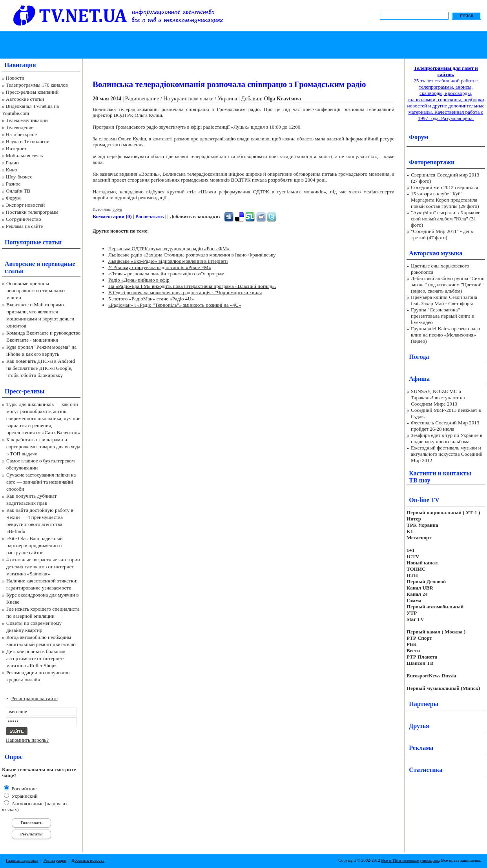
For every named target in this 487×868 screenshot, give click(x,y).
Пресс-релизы (25, 391)
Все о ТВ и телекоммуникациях (410, 860)
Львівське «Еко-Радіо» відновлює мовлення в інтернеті (168, 261)
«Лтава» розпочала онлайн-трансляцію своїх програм (166, 274)
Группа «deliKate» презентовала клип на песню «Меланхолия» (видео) (445, 335)
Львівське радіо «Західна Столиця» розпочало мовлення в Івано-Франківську (192, 255)
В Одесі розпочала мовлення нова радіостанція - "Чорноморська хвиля (185, 292)
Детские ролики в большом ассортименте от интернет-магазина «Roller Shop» (36, 658)
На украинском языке (188, 99)
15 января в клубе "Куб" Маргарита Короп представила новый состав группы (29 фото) (445, 200)
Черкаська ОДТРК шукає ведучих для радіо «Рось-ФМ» (169, 248)
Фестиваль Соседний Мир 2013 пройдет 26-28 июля (445, 426)
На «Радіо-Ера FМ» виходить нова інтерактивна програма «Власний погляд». (192, 286)
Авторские (20, 264)
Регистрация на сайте (35, 698)
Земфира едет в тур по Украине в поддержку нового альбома (447, 438)
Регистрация (55, 860)
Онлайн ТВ (18, 191)
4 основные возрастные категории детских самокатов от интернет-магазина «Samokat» (43, 567)
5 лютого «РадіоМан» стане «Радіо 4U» (151, 299)
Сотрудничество (24, 219)
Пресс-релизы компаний (32, 92)
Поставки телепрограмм (32, 212)
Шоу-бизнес (19, 177)
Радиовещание (142, 99)
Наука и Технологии (28, 141)
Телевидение (20, 127)
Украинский (24, 796)
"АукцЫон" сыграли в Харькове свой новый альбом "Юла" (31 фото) (446, 219)
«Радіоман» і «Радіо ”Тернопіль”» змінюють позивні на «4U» (175, 305)
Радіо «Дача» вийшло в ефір (139, 280)
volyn (117, 209)
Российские (23, 789)
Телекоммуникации (27, 120)
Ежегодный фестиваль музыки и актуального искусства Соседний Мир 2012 (447, 454)
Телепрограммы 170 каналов (37, 85)
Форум (13, 198)
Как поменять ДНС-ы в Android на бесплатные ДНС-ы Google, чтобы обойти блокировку (41, 368)
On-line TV (424, 500)
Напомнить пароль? (27, 740)
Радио (12, 163)
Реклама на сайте (25, 226)
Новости (15, 78)
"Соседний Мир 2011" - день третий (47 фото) (442, 234)
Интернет (16, 148)
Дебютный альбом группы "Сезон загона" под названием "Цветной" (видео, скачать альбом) (448, 285)
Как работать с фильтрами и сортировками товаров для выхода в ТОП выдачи (43, 447)
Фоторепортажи (432, 162)
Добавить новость (88, 860)
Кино (12, 170)
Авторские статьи (25, 99)
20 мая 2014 (107, 99)
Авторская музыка (436, 253)
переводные (58, 264)
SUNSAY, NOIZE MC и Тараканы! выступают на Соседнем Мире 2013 (438, 398)
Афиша (419, 379)
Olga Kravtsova (283, 99)
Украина (227, 99)
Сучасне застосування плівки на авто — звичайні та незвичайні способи (41, 482)
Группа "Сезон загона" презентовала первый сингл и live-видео (443, 316)
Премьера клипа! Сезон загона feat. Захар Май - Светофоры (444, 300)
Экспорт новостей (26, 205)
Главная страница (22, 860)
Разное (13, 184)
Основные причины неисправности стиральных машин (36, 290)
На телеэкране (21, 134)
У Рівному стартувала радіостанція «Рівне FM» (160, 267)
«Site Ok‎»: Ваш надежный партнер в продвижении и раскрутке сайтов (35, 545)
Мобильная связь (24, 156)
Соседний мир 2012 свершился (444, 187)
